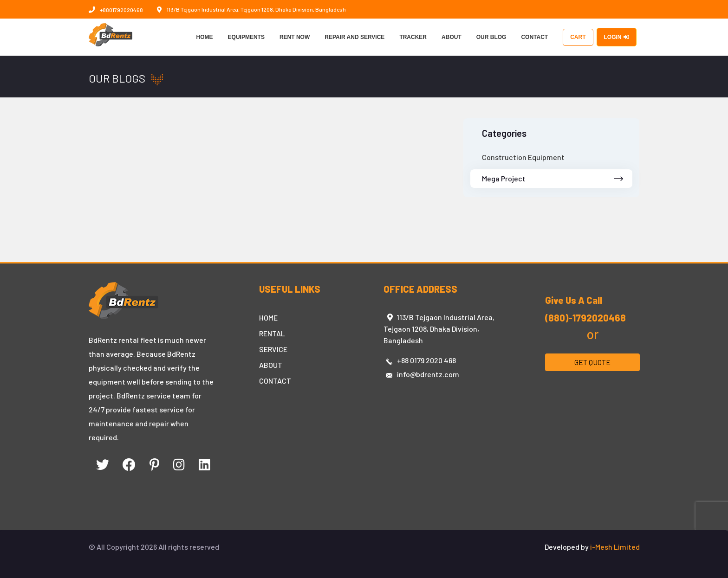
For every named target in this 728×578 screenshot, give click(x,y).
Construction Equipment (523, 157)
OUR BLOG (491, 37)
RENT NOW (295, 37)
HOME (205, 37)
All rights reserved (189, 547)
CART (578, 37)
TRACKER (413, 37)
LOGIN (617, 37)
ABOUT (452, 37)
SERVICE (273, 349)
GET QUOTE (592, 362)
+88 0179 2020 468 (426, 360)
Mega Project (553, 179)
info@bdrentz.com (428, 374)
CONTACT (534, 37)
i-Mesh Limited (615, 547)
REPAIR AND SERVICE (354, 37)
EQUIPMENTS (246, 37)
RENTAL (272, 333)
